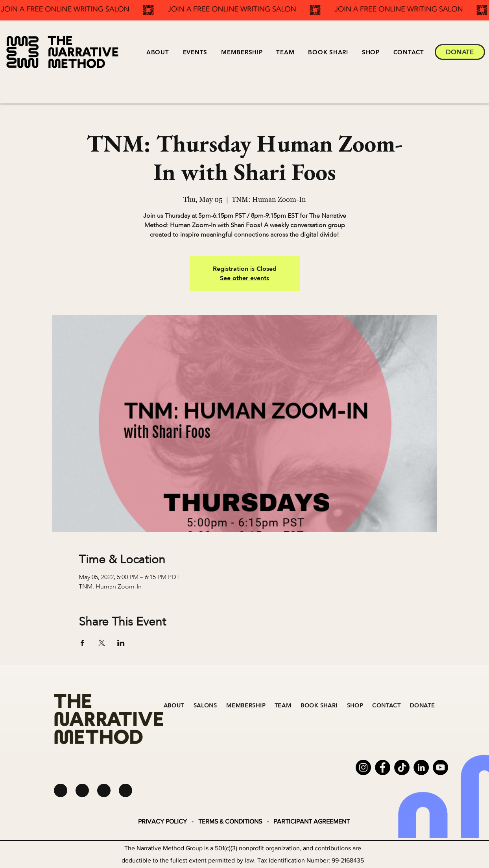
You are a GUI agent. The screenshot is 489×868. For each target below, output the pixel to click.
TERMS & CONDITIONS (230, 821)
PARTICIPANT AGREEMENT (312, 821)
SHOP (355, 706)
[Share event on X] (102, 643)
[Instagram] (363, 767)
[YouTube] (440, 767)
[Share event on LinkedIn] (121, 643)
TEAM (283, 706)
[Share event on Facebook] (82, 643)
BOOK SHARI (319, 706)
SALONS (205, 706)
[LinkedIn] (421, 767)
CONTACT (387, 706)
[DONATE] (460, 52)
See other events (244, 278)
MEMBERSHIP (246, 706)
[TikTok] (402, 767)
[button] (195, 52)
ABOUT (174, 706)
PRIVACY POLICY (162, 821)
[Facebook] (383, 767)
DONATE (422, 706)
